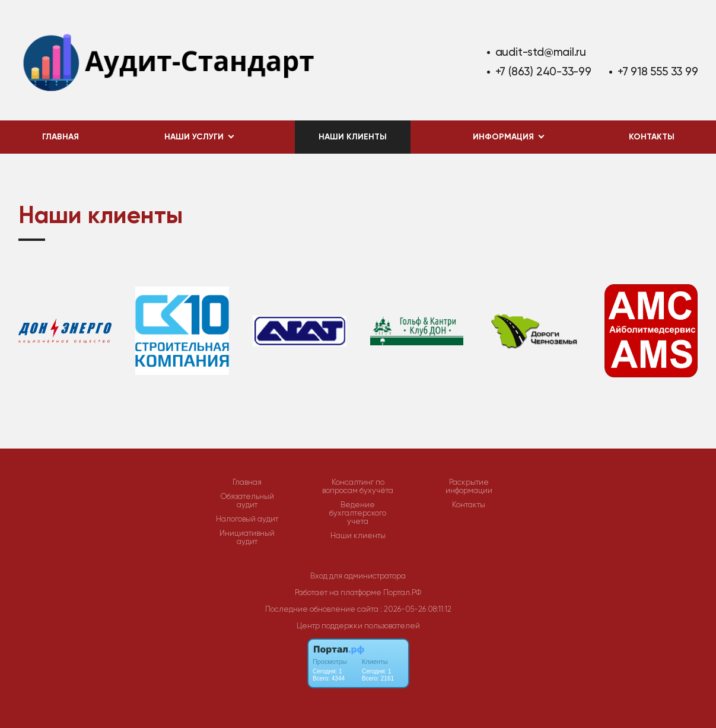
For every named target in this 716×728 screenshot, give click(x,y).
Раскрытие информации (469, 487)
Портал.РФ (402, 592)
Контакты (652, 137)
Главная (61, 137)
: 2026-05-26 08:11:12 (416, 609)
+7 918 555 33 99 (658, 71)
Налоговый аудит (247, 519)
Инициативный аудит (247, 538)
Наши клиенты (353, 137)
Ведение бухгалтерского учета (358, 513)
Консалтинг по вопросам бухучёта (358, 487)
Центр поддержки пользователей (358, 626)
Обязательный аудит (247, 501)
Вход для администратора (358, 576)
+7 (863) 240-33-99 (543, 71)
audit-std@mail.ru (541, 52)
